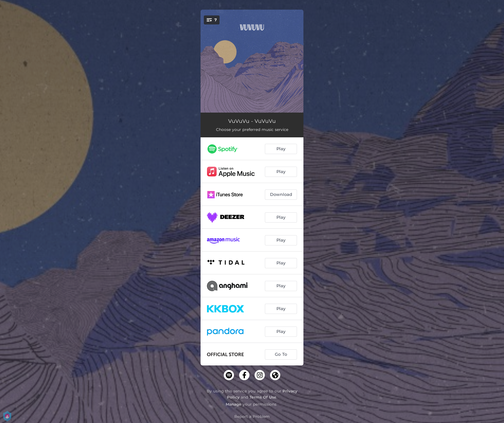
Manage (234, 404)
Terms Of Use (263, 397)
